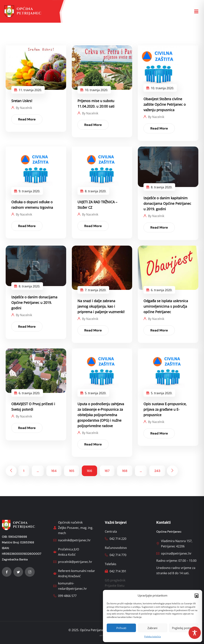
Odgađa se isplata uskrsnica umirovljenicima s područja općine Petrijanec (166, 306)
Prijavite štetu (115, 586)
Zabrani (152, 628)
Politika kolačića (153, 637)
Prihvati (121, 628)
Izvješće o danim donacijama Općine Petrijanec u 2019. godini (34, 303)
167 (107, 471)
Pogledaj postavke (184, 628)
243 (157, 471)
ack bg (102, 635)
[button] (196, 595)
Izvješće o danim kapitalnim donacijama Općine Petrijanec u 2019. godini (167, 203)
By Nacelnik (24, 108)
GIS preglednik (115, 580)
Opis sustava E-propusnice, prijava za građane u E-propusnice (165, 409)
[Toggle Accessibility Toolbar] (195, 633)
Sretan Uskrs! (22, 101)
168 (125, 471)
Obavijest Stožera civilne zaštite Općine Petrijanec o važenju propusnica (165, 104)
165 (72, 471)
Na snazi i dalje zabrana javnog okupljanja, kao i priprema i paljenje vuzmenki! (101, 306)
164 (54, 471)
